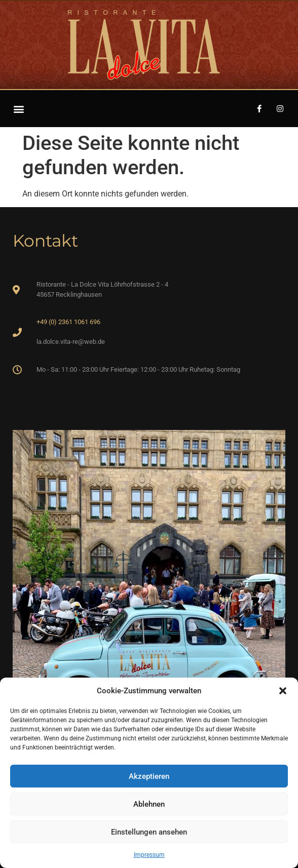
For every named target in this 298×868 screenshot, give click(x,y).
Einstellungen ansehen (149, 832)
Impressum (149, 855)
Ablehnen (149, 804)
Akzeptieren (149, 776)
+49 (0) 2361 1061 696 (68, 322)
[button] (283, 691)
